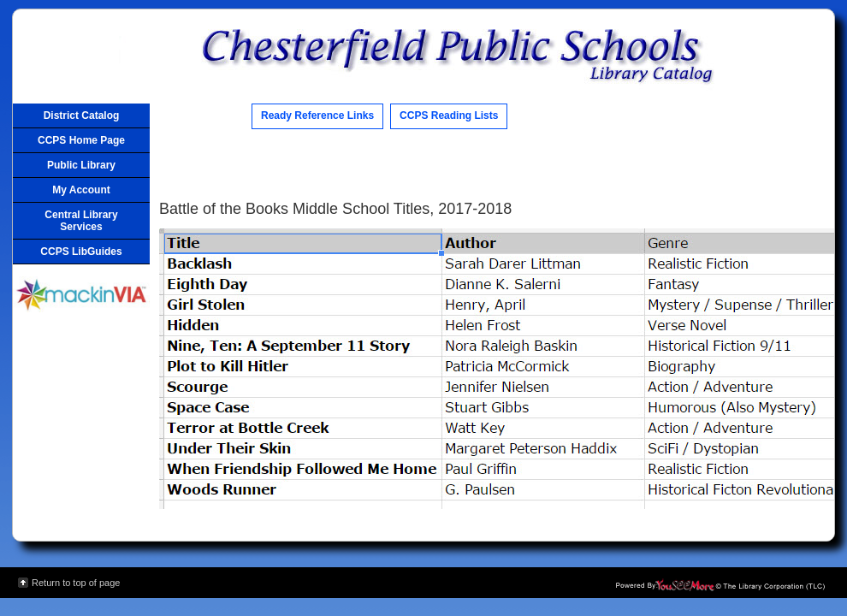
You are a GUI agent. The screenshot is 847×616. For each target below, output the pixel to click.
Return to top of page (76, 583)
